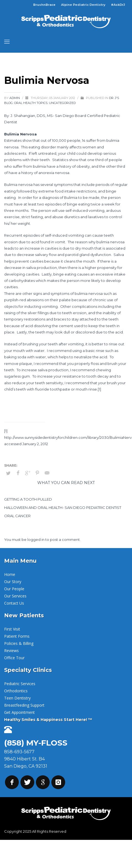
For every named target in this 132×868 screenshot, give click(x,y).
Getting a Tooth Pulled (28, 499)
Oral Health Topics (31, 103)
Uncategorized (62, 103)
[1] (99, 389)
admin (15, 98)
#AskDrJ (118, 5)
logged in (36, 540)
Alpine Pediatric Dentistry (83, 5)
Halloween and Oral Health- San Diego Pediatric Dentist (63, 508)
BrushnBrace (44, 5)
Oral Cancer (17, 516)
